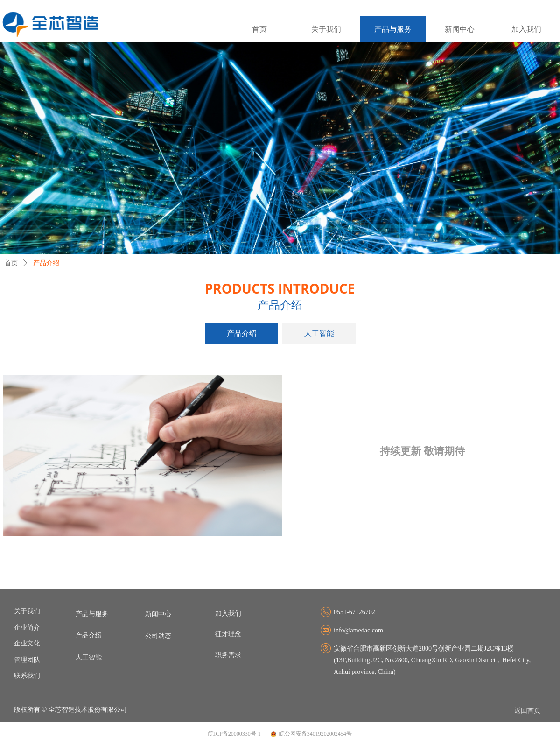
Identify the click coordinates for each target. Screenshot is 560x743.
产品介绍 (46, 263)
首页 (11, 263)
